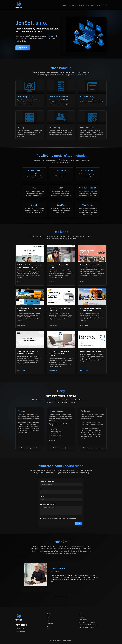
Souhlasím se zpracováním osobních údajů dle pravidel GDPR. (59, 519)
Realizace (81, 5)
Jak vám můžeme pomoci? (48, 505)
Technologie (73, 5)
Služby (65, 5)
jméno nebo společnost (47, 482)
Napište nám (23, 48)
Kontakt (93, 5)
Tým (98, 5)
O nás (49, 620)
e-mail (42, 489)
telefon (42, 497)
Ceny (87, 5)
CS (104, 5)
